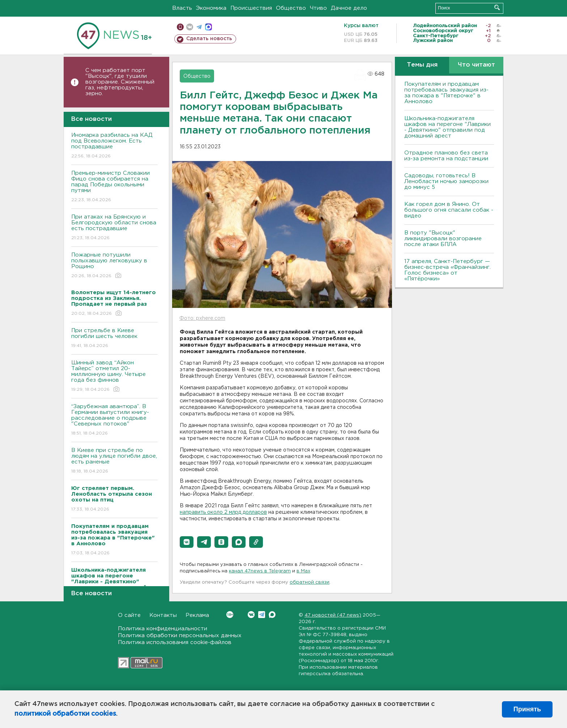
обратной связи (310, 582)
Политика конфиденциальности (163, 629)
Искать (497, 7)
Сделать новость (209, 39)
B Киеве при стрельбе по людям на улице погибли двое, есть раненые (114, 461)
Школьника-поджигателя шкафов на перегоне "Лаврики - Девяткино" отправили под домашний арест (447, 127)
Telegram (262, 615)
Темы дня (422, 65)
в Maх (303, 571)
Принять (527, 709)
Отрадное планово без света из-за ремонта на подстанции (446, 156)
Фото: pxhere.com (202, 318)
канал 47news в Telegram (260, 571)
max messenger (208, 27)
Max (272, 615)
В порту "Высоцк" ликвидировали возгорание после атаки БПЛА (443, 239)
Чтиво (318, 8)
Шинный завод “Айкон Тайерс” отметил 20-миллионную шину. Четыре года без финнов (114, 376)
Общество (291, 8)
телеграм (199, 27)
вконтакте (190, 27)
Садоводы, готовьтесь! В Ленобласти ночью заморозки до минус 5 (446, 181)
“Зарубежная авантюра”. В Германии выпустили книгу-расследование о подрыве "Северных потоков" (114, 420)
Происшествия (251, 8)
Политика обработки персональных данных (180, 636)
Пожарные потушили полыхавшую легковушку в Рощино (114, 266)
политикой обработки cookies (65, 714)
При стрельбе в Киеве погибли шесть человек (114, 338)
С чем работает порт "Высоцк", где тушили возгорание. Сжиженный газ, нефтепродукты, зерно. (120, 82)
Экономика (211, 8)
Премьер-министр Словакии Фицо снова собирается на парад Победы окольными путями (114, 187)
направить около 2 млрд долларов (223, 512)
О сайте (129, 615)
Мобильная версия (180, 27)
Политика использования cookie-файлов (175, 642)
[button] (187, 542)
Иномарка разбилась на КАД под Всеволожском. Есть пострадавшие (114, 146)
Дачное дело (349, 8)
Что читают (476, 65)
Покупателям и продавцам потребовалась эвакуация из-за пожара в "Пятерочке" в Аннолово (446, 93)
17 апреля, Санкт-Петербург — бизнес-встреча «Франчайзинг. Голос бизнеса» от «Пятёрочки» (447, 270)
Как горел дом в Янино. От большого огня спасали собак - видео (449, 210)
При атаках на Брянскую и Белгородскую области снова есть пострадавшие (114, 228)
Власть (182, 8)
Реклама (197, 615)
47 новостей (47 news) (333, 615)
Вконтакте (230, 615)
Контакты (163, 615)
